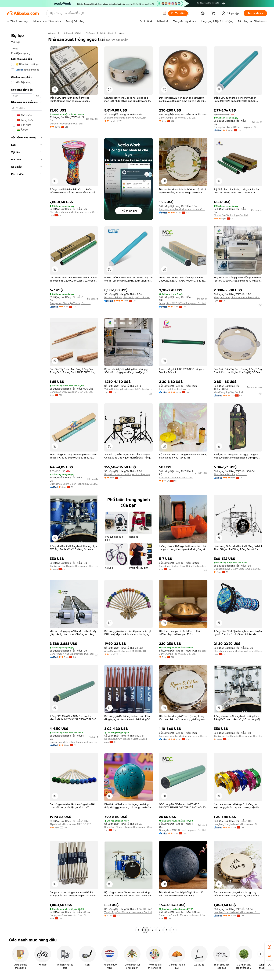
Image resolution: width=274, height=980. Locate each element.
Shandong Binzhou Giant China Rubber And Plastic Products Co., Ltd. (183, 566)
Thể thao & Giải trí (71, 33)
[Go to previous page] (138, 930)
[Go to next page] (173, 930)
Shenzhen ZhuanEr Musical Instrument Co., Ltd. (74, 212)
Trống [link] (121, 33)
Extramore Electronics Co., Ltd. (66, 124)
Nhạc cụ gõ (107, 33)
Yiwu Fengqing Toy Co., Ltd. (228, 392)
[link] (269, 947)
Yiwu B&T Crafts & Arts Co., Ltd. (176, 478)
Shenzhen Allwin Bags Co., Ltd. (230, 474)
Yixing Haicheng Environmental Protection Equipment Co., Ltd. (238, 297)
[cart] (214, 14)
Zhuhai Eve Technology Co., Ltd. (231, 215)
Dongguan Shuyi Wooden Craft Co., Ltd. (71, 392)
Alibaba (52, 33)
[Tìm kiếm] (178, 13)
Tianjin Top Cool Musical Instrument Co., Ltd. (74, 566)
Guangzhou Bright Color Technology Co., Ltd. (74, 484)
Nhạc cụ (90, 33)
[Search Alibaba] (105, 13)
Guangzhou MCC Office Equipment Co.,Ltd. (183, 303)
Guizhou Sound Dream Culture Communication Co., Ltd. (238, 569)
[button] (165, 13)
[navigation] (27, 482)
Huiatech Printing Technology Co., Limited (127, 297)
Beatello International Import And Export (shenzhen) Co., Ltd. (129, 474)
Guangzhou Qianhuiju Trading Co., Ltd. (70, 303)
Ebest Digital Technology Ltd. (175, 389)
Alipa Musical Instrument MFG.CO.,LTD (125, 118)
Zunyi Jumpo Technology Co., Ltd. (177, 118)
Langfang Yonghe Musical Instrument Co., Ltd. (183, 209)
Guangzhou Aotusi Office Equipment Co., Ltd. (238, 127)
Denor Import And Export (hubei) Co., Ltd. (72, 654)
